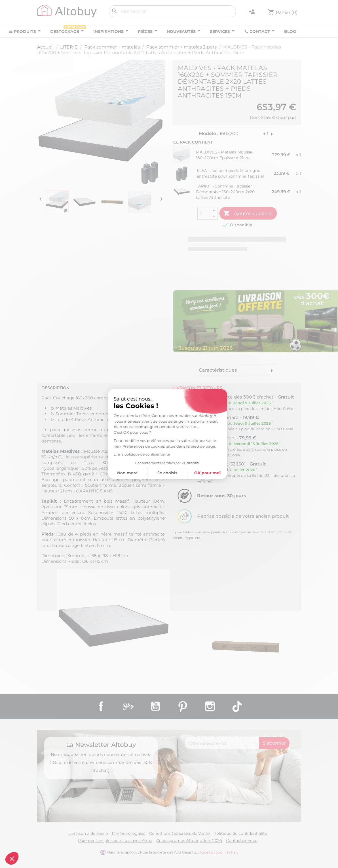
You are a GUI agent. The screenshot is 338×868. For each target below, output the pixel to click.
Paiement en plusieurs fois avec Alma (115, 840)
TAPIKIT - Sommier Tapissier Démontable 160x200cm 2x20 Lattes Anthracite (225, 192)
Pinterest (183, 706)
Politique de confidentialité (240, 833)
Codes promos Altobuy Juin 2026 (189, 840)
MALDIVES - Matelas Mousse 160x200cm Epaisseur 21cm (224, 155)
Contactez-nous (242, 840)
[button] (12, 858)
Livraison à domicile (88, 833)
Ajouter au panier (248, 214)
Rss (128, 706)
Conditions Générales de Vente (179, 833)
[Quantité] (204, 213)
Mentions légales (128, 833)
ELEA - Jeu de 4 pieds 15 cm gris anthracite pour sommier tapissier (231, 173)
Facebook (101, 706)
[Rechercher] (172, 11)
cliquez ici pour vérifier (217, 852)
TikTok (237, 706)
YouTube (155, 706)
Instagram (210, 706)
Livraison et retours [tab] (198, 388)
